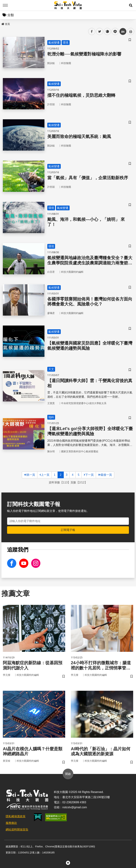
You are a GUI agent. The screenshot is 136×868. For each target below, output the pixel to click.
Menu (5, 5)
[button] (131, 5)
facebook (92, 32)
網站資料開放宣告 (17, 830)
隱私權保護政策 (16, 816)
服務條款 (11, 823)
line (114, 32)
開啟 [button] (68, 774)
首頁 (6, 24)
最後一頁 (105, 475)
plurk (107, 32)
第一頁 (30, 475)
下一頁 (89, 475)
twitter (100, 32)
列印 (131, 31)
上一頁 (44, 475)
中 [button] (123, 32)
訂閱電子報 (68, 530)
